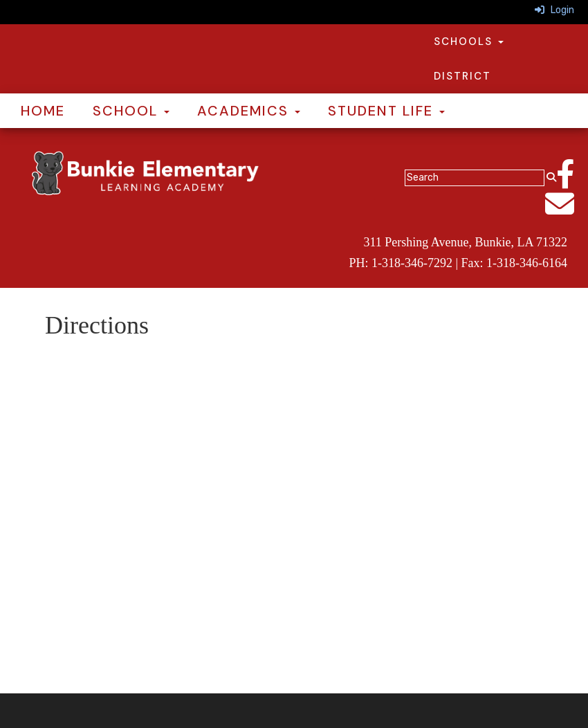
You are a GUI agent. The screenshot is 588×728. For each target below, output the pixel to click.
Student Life (386, 111)
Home (43, 111)
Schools (469, 42)
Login (554, 10)
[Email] (567, 211)
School (131, 111)
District (462, 76)
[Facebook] (572, 182)
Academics (249, 111)
